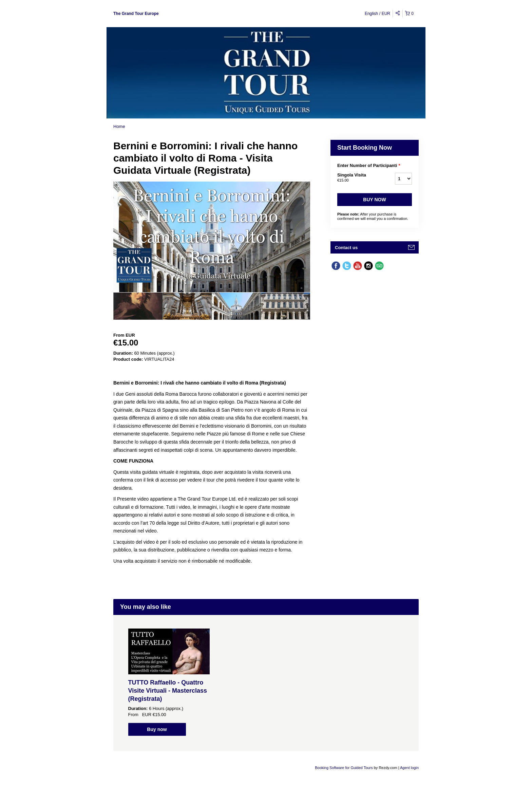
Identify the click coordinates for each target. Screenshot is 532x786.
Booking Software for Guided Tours (344, 768)
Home (119, 126)
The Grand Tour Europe (136, 14)
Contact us (346, 248)
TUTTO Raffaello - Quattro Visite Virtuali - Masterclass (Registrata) (168, 691)
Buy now (374, 200)
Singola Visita (358, 178)
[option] (138, 306)
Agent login (409, 768)
